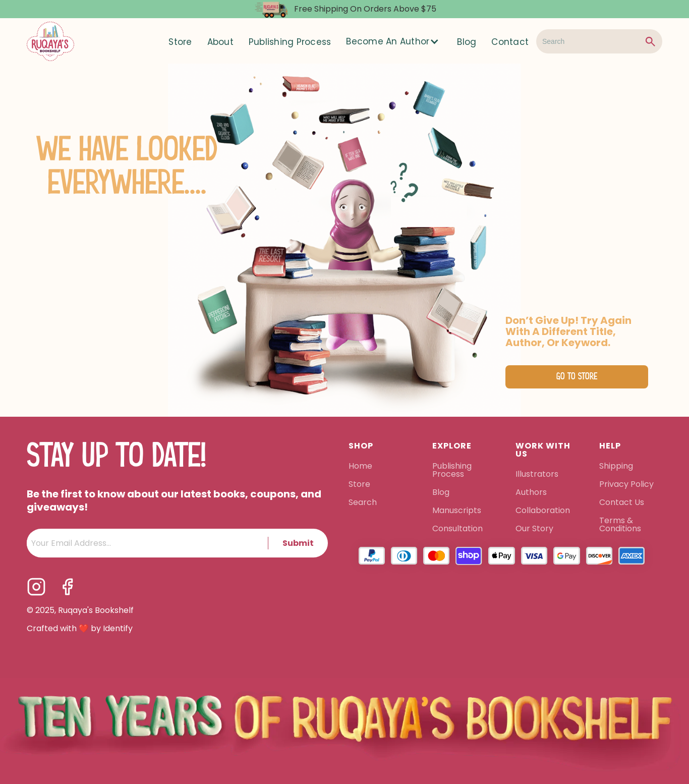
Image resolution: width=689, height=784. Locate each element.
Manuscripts (457, 511)
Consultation (457, 529)
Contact (510, 42)
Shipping (616, 467)
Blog (467, 42)
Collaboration (543, 511)
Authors (531, 493)
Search (363, 503)
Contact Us (622, 503)
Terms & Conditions (620, 525)
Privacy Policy (627, 485)
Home (360, 467)
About (220, 42)
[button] (394, 41)
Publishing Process (290, 42)
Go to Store (577, 377)
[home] (50, 41)
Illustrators (537, 475)
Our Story (534, 529)
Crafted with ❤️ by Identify (80, 629)
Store (180, 42)
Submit (298, 543)
